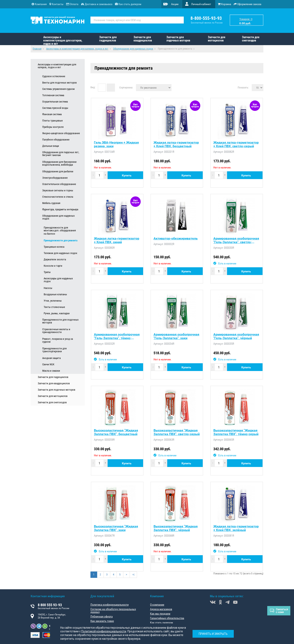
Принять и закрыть (213, 634)
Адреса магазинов (161, 609)
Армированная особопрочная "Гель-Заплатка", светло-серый (236, 240)
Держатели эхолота (55, 259)
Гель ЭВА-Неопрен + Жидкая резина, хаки (116, 144)
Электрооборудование (55, 178)
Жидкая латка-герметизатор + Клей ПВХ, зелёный (236, 528)
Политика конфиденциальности (110, 605)
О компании (157, 605)
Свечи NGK (48, 364)
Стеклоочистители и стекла (58, 197)
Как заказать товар (102, 621)
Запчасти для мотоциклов (217, 39)
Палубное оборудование (56, 140)
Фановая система (52, 114)
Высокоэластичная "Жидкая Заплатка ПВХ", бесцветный (116, 432)
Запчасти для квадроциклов (143, 39)
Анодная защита (51, 358)
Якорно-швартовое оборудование (61, 133)
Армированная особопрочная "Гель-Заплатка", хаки (176, 336)
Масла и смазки (51, 371)
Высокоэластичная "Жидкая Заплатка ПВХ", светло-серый (177, 432)
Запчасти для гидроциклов (108, 39)
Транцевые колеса (54, 247)
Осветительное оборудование (59, 184)
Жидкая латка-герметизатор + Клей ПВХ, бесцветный (176, 144)
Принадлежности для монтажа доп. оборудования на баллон (60, 231)
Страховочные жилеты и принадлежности (56, 331)
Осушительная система (55, 102)
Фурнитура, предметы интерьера (60, 209)
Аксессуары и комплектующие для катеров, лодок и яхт (63, 40)
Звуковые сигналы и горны (58, 190)
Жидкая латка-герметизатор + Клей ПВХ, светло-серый (236, 144)
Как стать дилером (161, 623)
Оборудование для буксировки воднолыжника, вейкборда (59, 163)
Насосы (48, 288)
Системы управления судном (58, 89)
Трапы (47, 272)
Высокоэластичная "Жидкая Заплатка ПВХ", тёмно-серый (236, 432)
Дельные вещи (51, 146)
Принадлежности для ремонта (61, 240)
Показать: (243, 87)
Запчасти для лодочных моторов (178, 39)
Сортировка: (126, 87)
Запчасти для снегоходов (251, 39)
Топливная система (53, 95)
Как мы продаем (160, 614)
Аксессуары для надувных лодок (58, 280)
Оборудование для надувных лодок (58, 217)
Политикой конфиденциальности (104, 631)
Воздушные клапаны (55, 294)
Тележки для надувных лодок (60, 253)
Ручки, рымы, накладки (57, 313)
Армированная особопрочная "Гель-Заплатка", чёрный (236, 336)
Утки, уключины (53, 301)
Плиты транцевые (52, 121)
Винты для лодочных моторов (60, 83)
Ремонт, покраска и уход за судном (58, 340)
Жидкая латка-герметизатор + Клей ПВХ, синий (117, 240)
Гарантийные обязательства (167, 618)
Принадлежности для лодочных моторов (60, 321)
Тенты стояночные (54, 307)
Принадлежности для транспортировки (54, 350)
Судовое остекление (54, 76)
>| (133, 575)
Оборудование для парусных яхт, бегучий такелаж (61, 154)
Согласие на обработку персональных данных (113, 611)
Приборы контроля (53, 127)
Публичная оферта (102, 616)
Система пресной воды (55, 108)
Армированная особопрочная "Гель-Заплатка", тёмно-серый (117, 336)
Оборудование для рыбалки (58, 171)
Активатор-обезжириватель (176, 238)
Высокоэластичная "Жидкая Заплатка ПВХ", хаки (116, 528)
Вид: (93, 87)
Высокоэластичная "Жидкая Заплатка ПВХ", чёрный (176, 528)
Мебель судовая (51, 203)
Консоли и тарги (53, 266)
